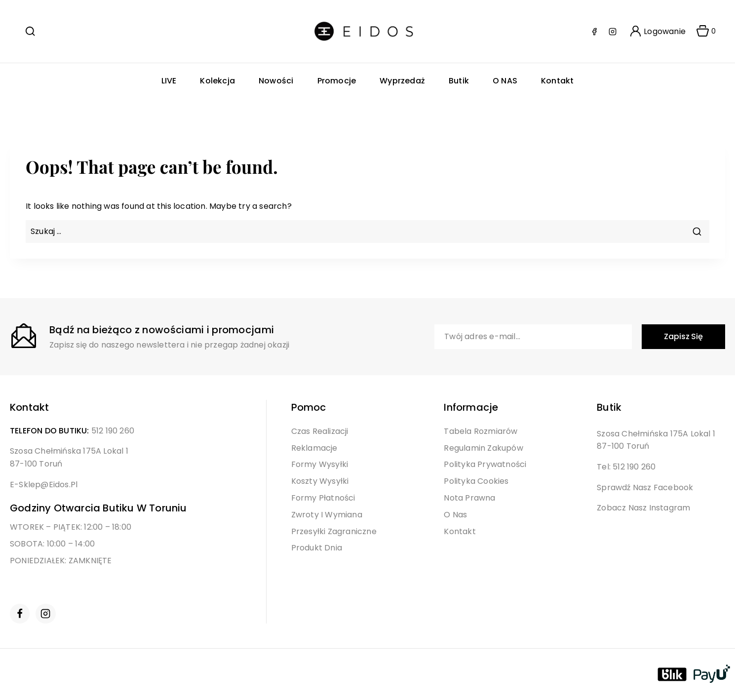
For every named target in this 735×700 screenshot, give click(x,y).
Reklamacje (314, 448)
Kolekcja (217, 81)
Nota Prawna (469, 498)
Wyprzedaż (402, 81)
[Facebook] (594, 32)
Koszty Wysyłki (320, 481)
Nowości (276, 81)
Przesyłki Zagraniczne (334, 531)
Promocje (337, 81)
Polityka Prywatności (485, 464)
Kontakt (557, 81)
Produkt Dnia (317, 548)
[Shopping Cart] (703, 32)
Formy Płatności (323, 498)
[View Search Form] (30, 31)
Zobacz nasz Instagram (643, 508)
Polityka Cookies (476, 481)
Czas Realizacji (320, 431)
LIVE (169, 81)
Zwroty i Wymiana (327, 515)
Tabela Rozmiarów (481, 431)
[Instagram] (613, 32)
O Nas (455, 515)
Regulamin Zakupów (483, 448)
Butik (459, 81)
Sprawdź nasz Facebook (645, 487)
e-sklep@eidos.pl (44, 485)
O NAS (505, 81)
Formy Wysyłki (320, 464)
